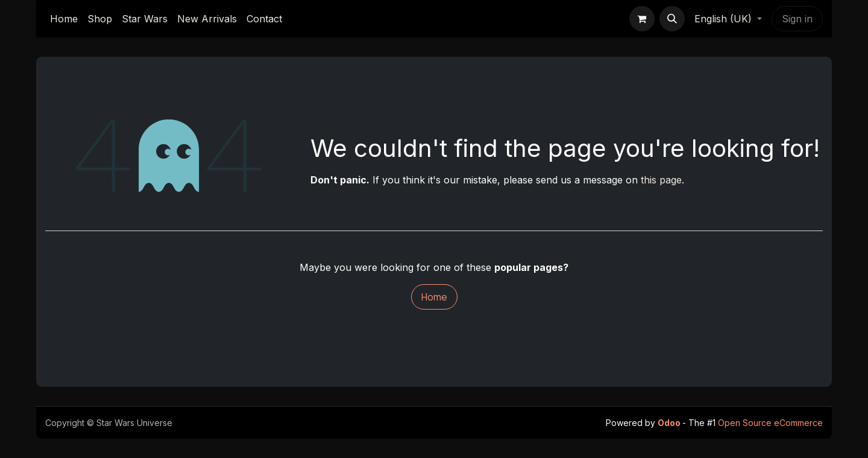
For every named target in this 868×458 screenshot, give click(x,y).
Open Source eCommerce (770, 423)
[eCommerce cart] (642, 19)
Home (434, 297)
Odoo (670, 423)
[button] (672, 19)
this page (661, 180)
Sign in (797, 19)
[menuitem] (64, 19)
